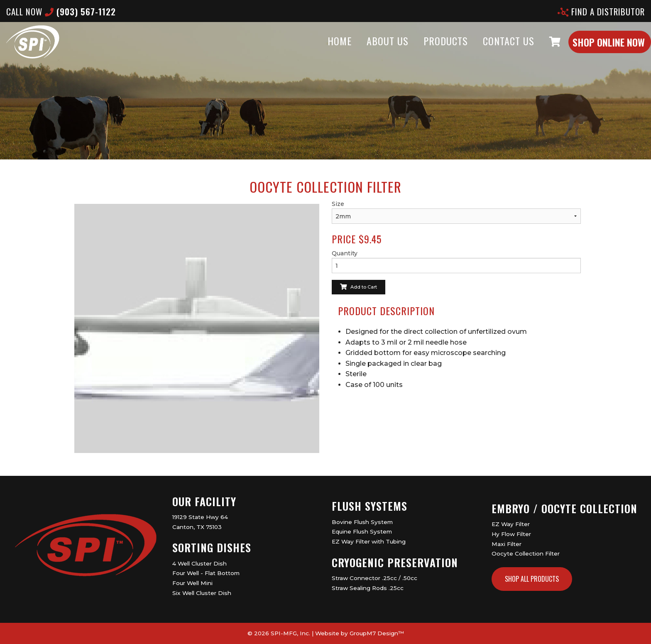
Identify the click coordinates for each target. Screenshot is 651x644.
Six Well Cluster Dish (202, 593)
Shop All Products (532, 579)
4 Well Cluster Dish (199, 563)
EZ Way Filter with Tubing (369, 541)
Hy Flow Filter (511, 534)
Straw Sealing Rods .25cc (368, 588)
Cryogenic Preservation (395, 562)
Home (323, 49)
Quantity (345, 253)
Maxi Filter (507, 544)
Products (429, 49)
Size (338, 204)
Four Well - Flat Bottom (206, 573)
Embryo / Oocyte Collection (564, 508)
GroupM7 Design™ (377, 633)
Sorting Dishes (212, 547)
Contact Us (492, 49)
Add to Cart (359, 287)
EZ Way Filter (511, 524)
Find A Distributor (601, 11)
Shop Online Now (592, 50)
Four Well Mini (192, 583)
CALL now (61, 11)
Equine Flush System (362, 531)
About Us (371, 49)
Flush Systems (370, 506)
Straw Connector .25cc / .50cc (374, 578)
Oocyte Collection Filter (526, 553)
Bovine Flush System (362, 522)
